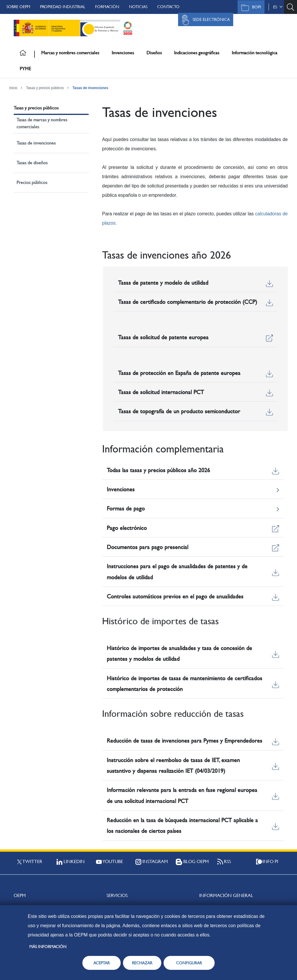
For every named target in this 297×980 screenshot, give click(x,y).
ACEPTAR (102, 963)
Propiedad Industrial (63, 7)
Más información (48, 947)
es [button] (278, 7)
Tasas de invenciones (90, 88)
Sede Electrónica (204, 20)
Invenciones (123, 53)
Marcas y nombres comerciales (70, 53)
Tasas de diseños (32, 163)
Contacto (168, 7)
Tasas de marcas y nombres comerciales (42, 123)
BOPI (250, 8)
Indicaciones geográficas (197, 53)
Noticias (138, 7)
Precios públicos (32, 182)
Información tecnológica (255, 53)
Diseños (154, 53)
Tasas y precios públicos (45, 88)
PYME (25, 69)
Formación (107, 7)
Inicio (13, 88)
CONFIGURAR (189, 963)
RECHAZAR (142, 963)
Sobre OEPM (18, 7)
